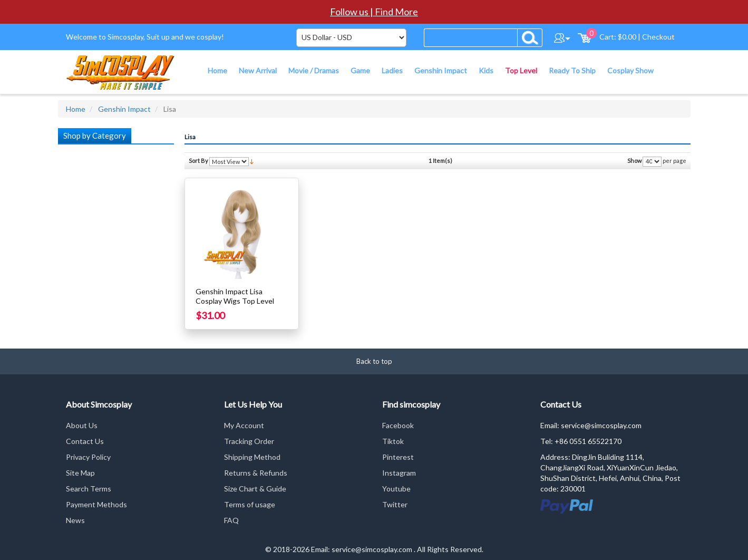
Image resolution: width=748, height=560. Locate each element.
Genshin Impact (124, 109)
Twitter (395, 504)
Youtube (396, 489)
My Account (244, 425)
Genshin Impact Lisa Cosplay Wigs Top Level (235, 296)
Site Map (80, 473)
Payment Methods (96, 504)
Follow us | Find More (374, 12)
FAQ (231, 520)
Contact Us (85, 441)
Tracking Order (249, 441)
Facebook (398, 425)
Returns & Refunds (256, 473)
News (75, 520)
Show (634, 161)
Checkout (658, 37)
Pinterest (398, 457)
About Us (82, 425)
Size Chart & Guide (255, 489)
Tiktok (393, 441)
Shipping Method (252, 457)
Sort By (198, 161)
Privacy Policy (88, 457)
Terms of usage (250, 504)
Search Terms (89, 489)
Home (76, 109)
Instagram (399, 473)
